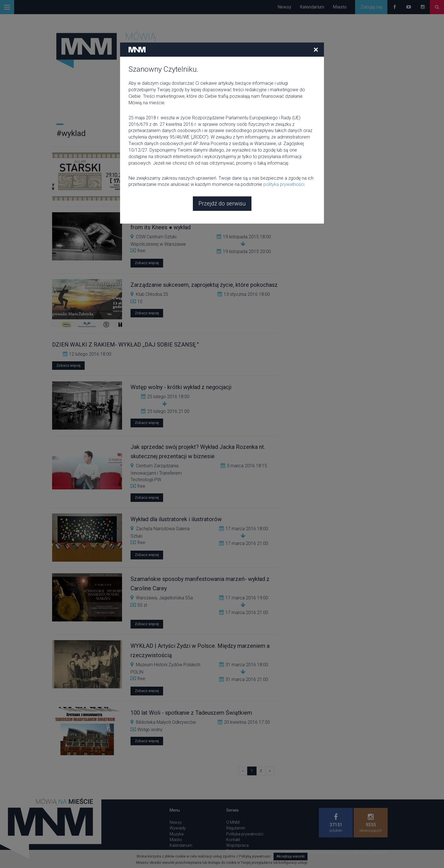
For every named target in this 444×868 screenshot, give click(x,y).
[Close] (316, 8)
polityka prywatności (284, 143)
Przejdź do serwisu (222, 162)
